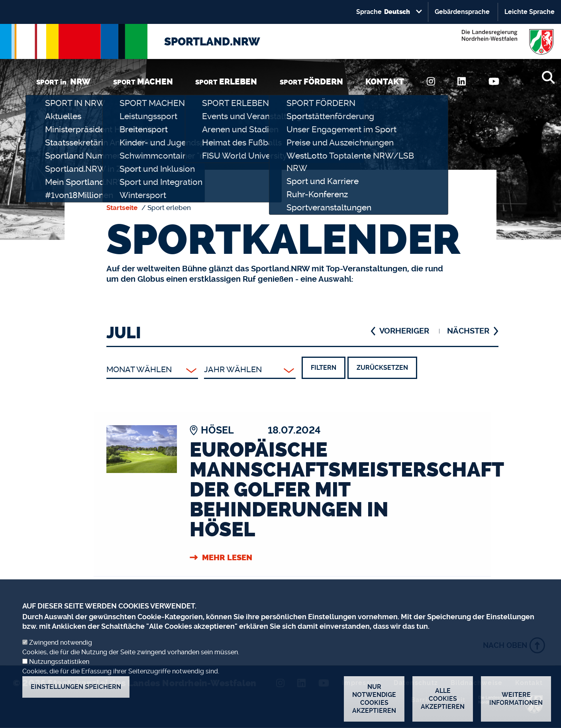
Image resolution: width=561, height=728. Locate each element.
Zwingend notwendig (61, 654)
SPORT (143, 81)
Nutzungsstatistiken (59, 673)
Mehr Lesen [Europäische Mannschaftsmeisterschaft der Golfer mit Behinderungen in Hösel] (227, 557)
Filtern (324, 368)
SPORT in (63, 81)
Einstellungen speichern (76, 698)
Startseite (122, 208)
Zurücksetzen (382, 368)
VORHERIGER (404, 331)
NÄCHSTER (468, 331)
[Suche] (548, 77)
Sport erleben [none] (169, 208)
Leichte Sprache (530, 12)
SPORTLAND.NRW (212, 42)
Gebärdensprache (462, 12)
